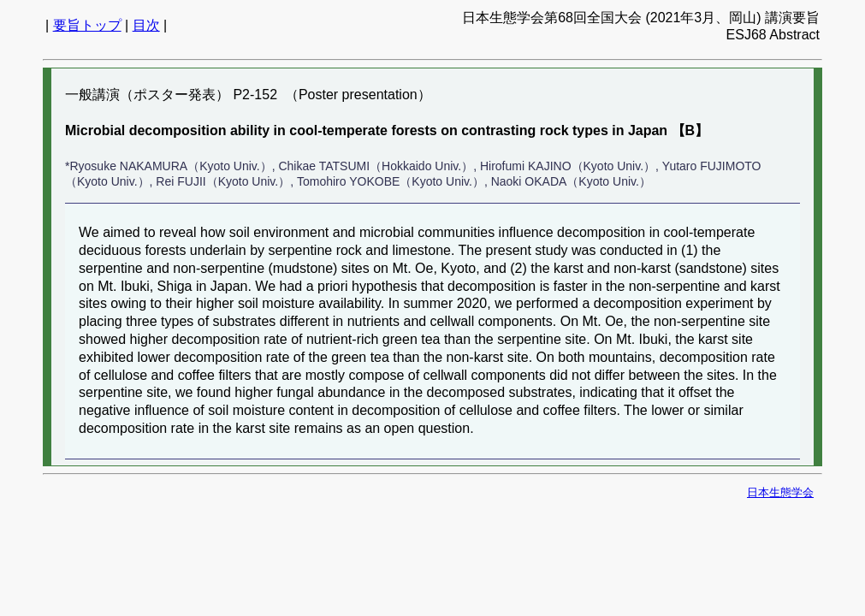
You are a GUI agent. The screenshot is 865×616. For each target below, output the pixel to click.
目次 (146, 25)
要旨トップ (87, 25)
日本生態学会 (780, 492)
